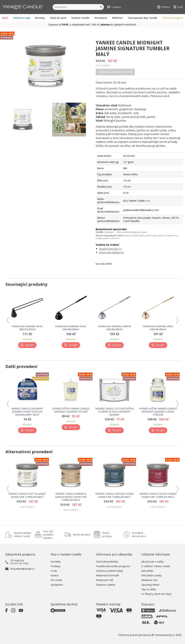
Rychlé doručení (81, 535)
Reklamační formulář (108, 575)
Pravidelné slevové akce (139, 535)
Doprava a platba (106, 585)
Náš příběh (147, 571)
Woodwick (101, 18)
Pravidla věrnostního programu (113, 566)
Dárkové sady (22, 18)
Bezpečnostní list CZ (110, 249)
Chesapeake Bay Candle (143, 18)
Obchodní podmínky (107, 562)
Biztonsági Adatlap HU (111, 252)
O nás (54, 571)
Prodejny (56, 566)
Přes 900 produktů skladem (48, 535)
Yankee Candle (80, 18)
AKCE (5, 18)
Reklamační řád (105, 580)
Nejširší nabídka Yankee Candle (22, 535)
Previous (8, 320)
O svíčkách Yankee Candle (156, 566)
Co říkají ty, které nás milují (156, 594)
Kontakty (56, 562)
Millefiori (117, 18)
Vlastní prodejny (107, 535)
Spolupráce (57, 585)
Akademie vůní (149, 580)
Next (177, 320)
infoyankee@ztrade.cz (22, 569)
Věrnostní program (173, 18)
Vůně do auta (58, 18)
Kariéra (54, 575)
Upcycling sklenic (150, 585)
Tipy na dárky (149, 589)
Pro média (56, 580)
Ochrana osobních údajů (110, 571)
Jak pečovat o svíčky (152, 562)
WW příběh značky (151, 575)
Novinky (40, 18)
